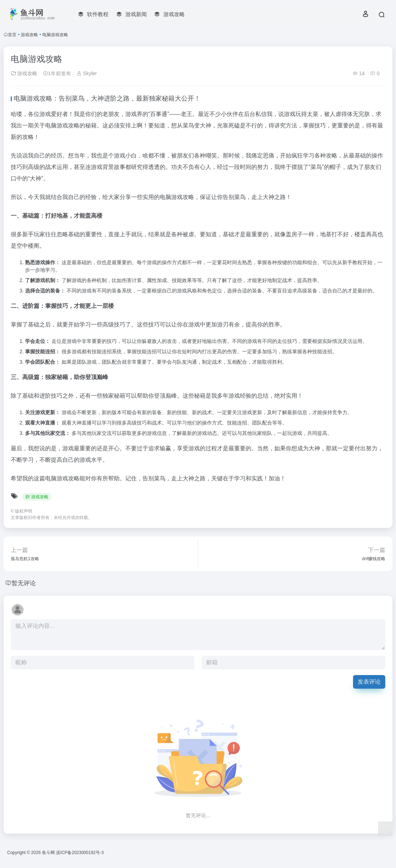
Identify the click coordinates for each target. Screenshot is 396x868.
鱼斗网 (48, 853)
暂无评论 (24, 583)
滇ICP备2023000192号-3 (80, 853)
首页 (12, 35)
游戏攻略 (29, 35)
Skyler (87, 73)
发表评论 (369, 682)
